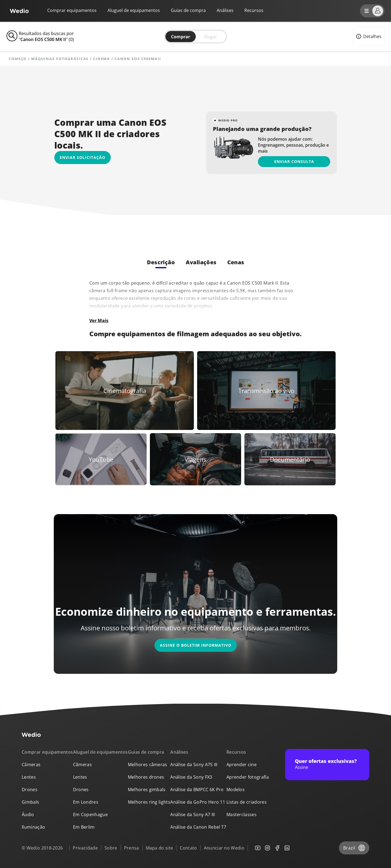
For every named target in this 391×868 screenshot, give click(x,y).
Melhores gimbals (147, 790)
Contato (188, 848)
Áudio (28, 814)
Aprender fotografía (248, 777)
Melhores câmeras (148, 765)
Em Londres (86, 802)
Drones (30, 790)
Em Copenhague (90, 814)
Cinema (102, 59)
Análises (225, 10)
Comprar (181, 37)
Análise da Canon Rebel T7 (198, 827)
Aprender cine (242, 765)
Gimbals (30, 802)
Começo (18, 59)
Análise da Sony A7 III (193, 814)
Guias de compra (188, 10)
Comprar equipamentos (72, 10)
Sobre (111, 848)
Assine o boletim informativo (196, 645)
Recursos (236, 752)
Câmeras (31, 765)
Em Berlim (84, 827)
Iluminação (33, 827)
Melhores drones (146, 777)
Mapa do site (160, 848)
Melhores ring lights (149, 802)
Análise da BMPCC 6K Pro (197, 790)
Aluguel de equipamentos (134, 10)
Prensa (132, 848)
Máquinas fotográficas (60, 59)
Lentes (29, 777)
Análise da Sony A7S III (194, 765)
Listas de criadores (247, 802)
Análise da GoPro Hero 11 (198, 802)
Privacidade (85, 848)
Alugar (211, 37)
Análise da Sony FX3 (191, 777)
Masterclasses (242, 814)
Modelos (236, 790)
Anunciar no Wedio (224, 848)
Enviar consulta (294, 161)
